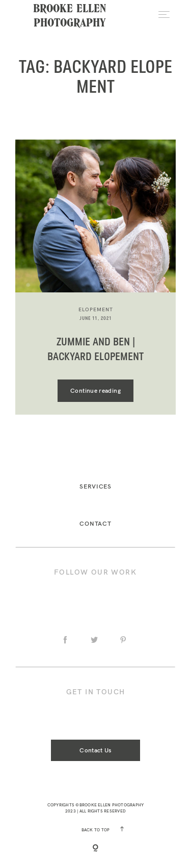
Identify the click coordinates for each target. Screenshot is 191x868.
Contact (95, 523)
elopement (96, 309)
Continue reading (95, 390)
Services (95, 486)
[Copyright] (95, 849)
